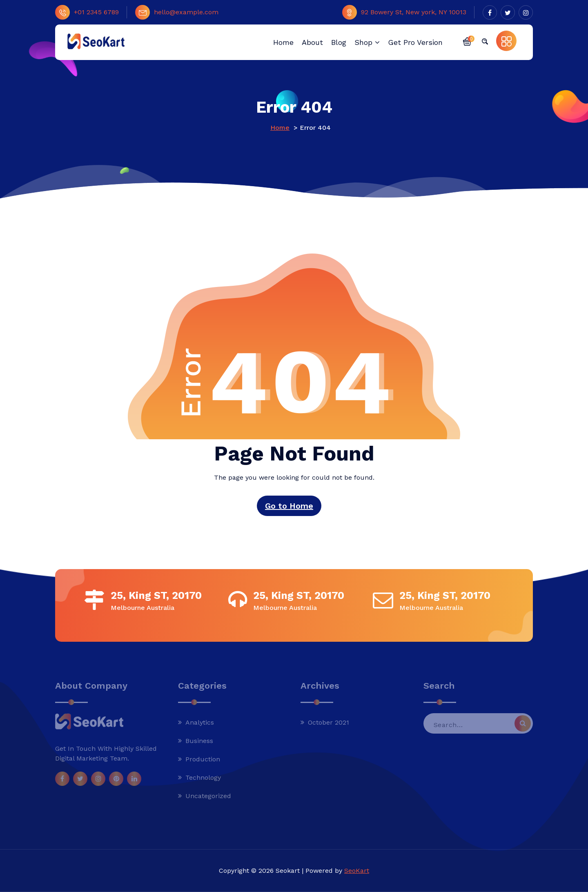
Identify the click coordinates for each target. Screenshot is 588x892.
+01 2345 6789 (87, 12)
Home (280, 128)
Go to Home (289, 506)
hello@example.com (177, 12)
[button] (467, 41)
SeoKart (357, 871)
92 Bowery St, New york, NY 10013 (404, 12)
